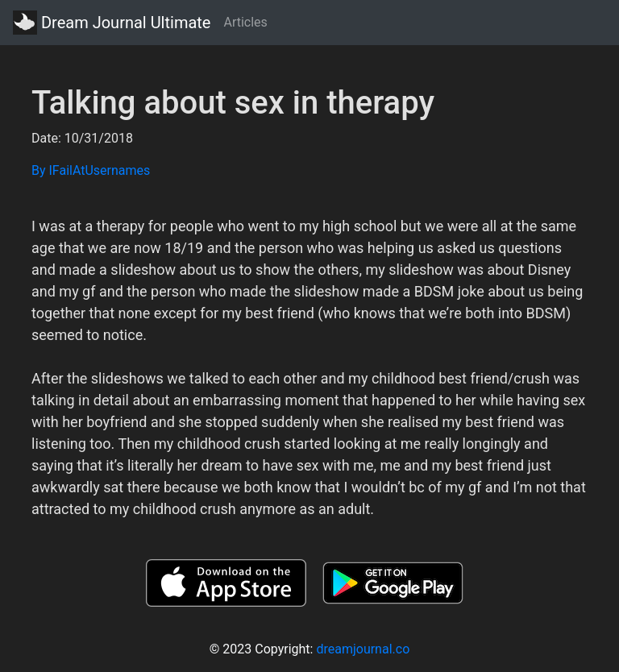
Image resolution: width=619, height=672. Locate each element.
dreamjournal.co (363, 649)
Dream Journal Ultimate (112, 23)
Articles (245, 22)
